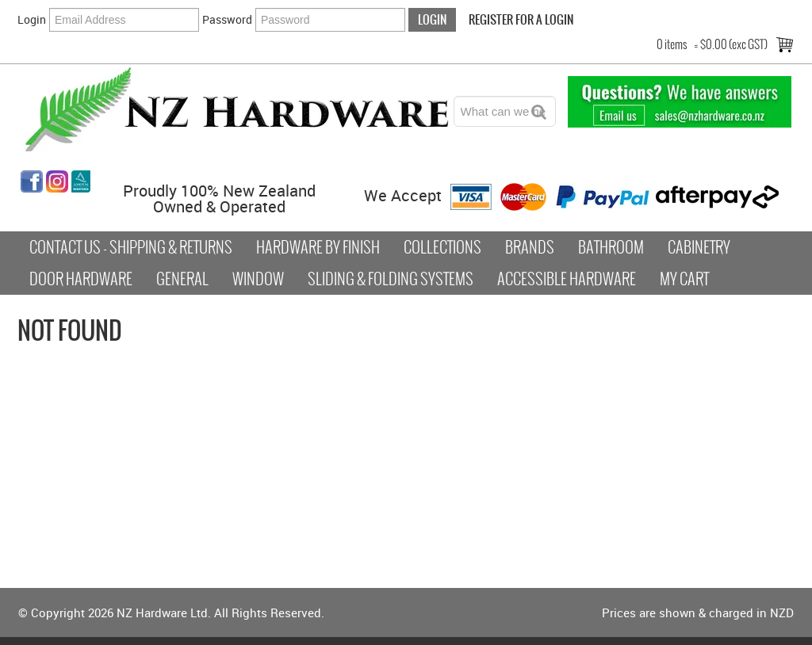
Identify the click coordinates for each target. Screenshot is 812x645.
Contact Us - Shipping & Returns (131, 247)
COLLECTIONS (442, 247)
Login (32, 19)
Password (227, 19)
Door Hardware (81, 279)
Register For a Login (521, 19)
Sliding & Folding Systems (391, 279)
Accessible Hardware (567, 279)
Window (258, 279)
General (182, 279)
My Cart (684, 279)
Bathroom (611, 247)
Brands (530, 247)
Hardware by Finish (318, 247)
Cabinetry (699, 247)
